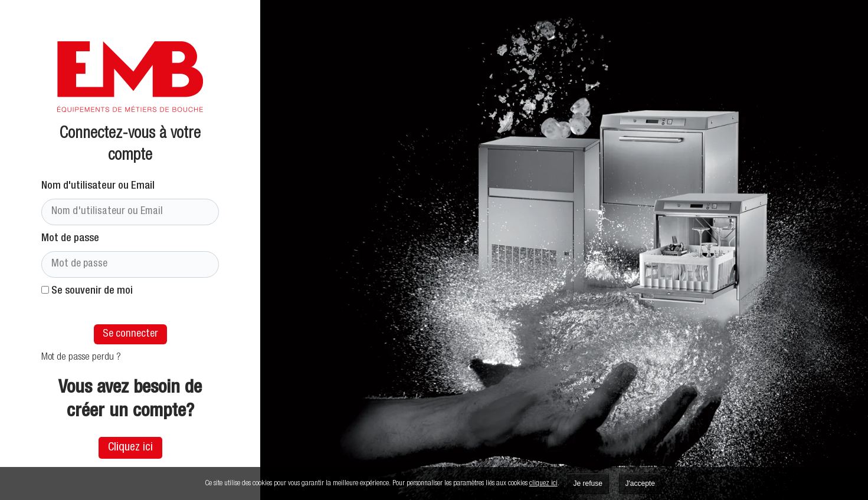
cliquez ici (543, 484)
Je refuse (588, 483)
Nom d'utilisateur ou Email (98, 186)
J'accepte (640, 483)
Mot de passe (70, 239)
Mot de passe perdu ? (81, 358)
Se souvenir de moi (87, 291)
